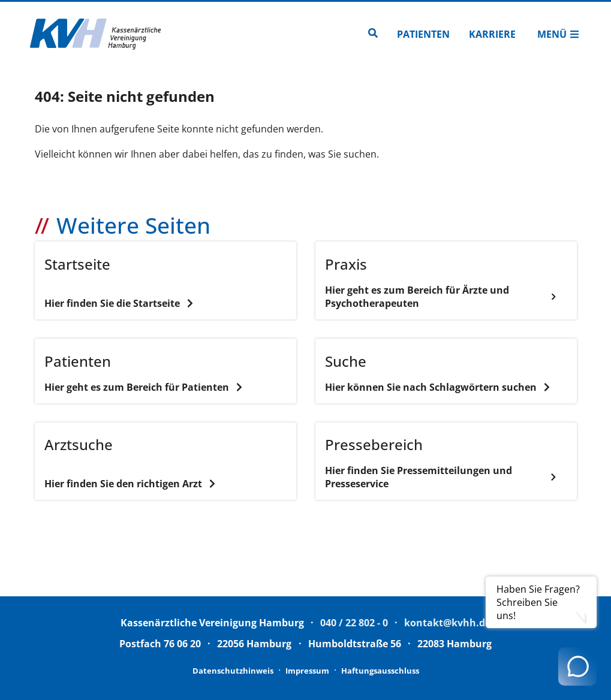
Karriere (492, 34)
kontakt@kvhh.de (447, 623)
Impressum (307, 671)
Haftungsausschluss (380, 671)
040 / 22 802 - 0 (354, 623)
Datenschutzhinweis (233, 671)
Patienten (423, 34)
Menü (558, 34)
